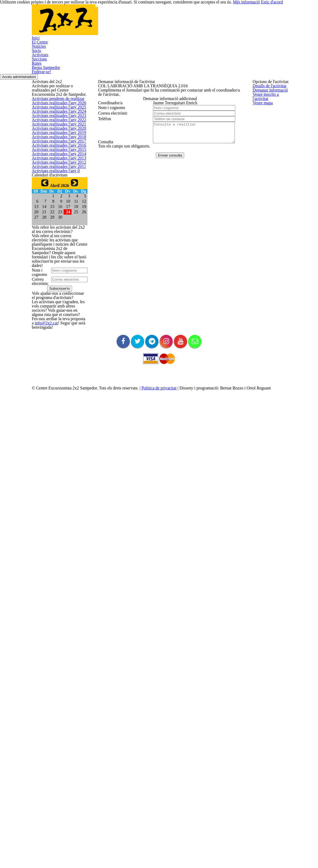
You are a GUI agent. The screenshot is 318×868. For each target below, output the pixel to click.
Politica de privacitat (169, 839)
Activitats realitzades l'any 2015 (56, 283)
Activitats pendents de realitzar (56, 131)
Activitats (143, 23)
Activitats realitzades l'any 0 (53, 346)
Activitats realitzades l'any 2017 (56, 258)
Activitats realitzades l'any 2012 (56, 321)
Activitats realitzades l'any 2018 (56, 245)
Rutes (194, 23)
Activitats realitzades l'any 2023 (56, 182)
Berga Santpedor (226, 23)
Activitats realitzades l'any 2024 (56, 169)
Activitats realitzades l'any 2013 (56, 308)
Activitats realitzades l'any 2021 (56, 207)
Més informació (257, 855)
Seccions (170, 23)
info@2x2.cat (41, 704)
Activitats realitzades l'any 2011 (56, 334)
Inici (46, 23)
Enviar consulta (167, 242)
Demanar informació (114, 108)
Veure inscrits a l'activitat (117, 121)
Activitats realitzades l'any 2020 (56, 220)
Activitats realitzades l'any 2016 (56, 270)
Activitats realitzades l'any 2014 (56, 296)
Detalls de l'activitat (113, 96)
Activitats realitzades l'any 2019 (56, 232)
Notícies (96, 23)
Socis (119, 23)
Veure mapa (108, 134)
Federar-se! (53, 47)
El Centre (69, 23)
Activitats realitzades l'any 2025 (56, 156)
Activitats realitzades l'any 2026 (56, 144)
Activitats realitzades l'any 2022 (56, 194)
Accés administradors (298, 53)
